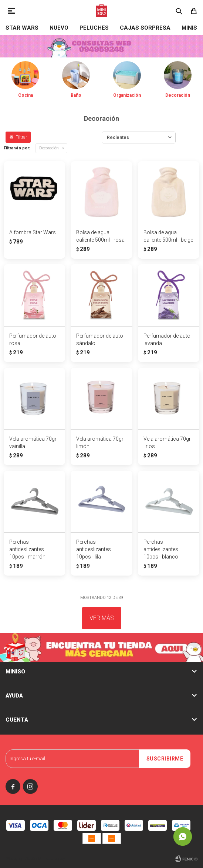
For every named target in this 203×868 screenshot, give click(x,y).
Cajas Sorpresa (145, 28)
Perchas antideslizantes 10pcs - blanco (161, 549)
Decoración (49, 148)
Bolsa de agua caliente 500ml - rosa (100, 236)
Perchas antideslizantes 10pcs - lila (94, 549)
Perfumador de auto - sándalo (101, 339)
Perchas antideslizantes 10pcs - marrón (27, 549)
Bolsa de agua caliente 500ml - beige (168, 236)
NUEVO (59, 28)
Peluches (94, 28)
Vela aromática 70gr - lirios (168, 443)
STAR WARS (22, 28)
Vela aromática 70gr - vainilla (34, 443)
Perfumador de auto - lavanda (168, 339)
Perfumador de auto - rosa (34, 339)
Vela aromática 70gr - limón (101, 443)
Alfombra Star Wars (33, 232)
